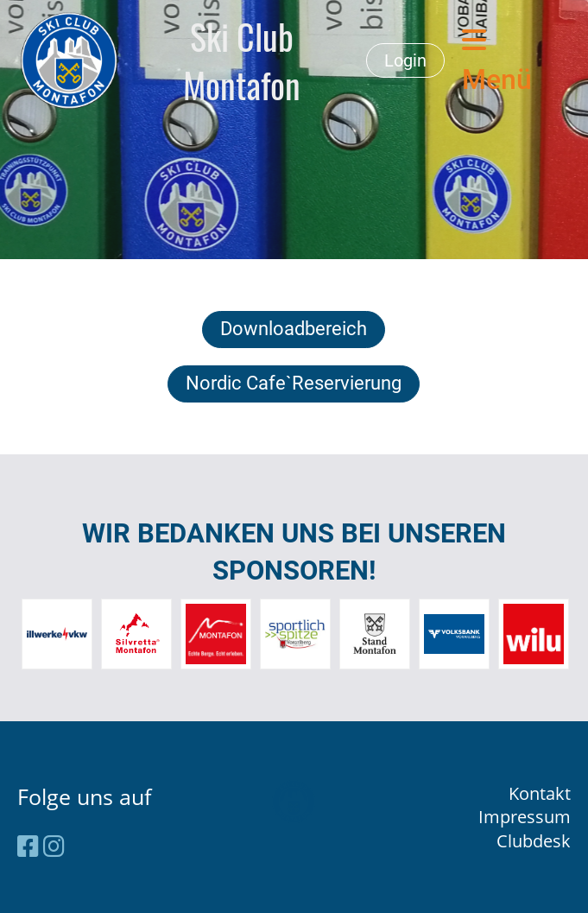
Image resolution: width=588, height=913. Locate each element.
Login (405, 60)
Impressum (525, 817)
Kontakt (540, 793)
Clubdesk (534, 841)
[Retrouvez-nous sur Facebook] (28, 846)
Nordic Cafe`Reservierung (294, 383)
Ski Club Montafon (242, 60)
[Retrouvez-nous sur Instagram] (54, 846)
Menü (497, 61)
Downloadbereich (294, 329)
